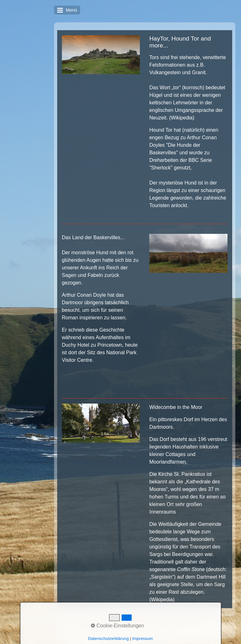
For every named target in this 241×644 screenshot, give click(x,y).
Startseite (109, 628)
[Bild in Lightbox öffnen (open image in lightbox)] (101, 55)
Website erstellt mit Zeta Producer (128, 633)
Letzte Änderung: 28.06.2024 (198, 628)
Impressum (153, 628)
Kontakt (130, 628)
